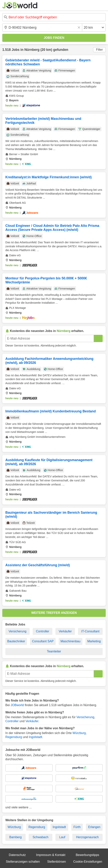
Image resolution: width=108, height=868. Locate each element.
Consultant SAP (43, 641)
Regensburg (14, 737)
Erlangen (94, 827)
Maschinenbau (71, 641)
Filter (99, 50)
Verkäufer (65, 631)
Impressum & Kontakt (51, 855)
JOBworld (17, 705)
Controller (43, 631)
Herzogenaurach (87, 837)
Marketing (94, 641)
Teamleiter (54, 651)
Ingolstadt (35, 737)
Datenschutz (17, 855)
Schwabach (40, 837)
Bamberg (15, 837)
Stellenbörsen (57, 862)
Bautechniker (16, 641)
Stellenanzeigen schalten (23, 862)
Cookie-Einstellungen (88, 862)
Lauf (62, 837)
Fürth (77, 827)
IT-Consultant (90, 631)
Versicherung (17, 631)
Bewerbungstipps (87, 855)
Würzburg (79, 733)
